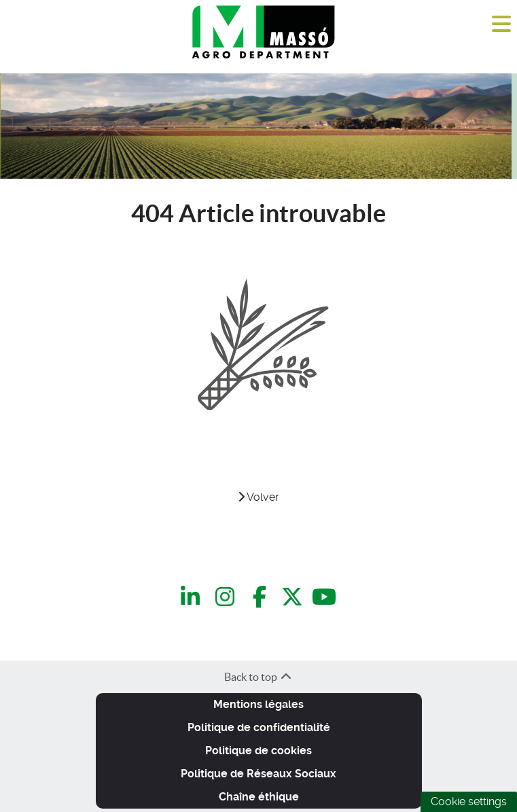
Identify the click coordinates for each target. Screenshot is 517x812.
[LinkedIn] (193, 597)
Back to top (258, 677)
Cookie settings (469, 801)
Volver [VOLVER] (258, 497)
